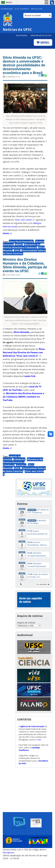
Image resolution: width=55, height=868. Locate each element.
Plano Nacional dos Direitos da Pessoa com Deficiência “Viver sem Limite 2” (24, 359)
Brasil (9, 2)
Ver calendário (43, 591)
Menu (43, 42)
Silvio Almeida (21, 339)
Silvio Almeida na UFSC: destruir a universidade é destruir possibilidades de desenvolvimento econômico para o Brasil (24, 66)
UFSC (17, 252)
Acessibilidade (7, 9)
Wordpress (9, 859)
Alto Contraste (22, 9)
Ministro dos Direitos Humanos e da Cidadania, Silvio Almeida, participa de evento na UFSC (21, 270)
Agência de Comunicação (32, 733)
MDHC (19, 246)
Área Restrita (22, 35)
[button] (21, 591)
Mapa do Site (37, 9)
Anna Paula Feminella (21, 243)
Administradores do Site (41, 35)
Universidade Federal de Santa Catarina (24, 253)
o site (38, 746)
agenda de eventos (12, 465)
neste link (30, 383)
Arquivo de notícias (26, 629)
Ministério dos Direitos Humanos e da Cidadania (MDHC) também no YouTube (23, 404)
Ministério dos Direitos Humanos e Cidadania (22, 248)
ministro (21, 472)
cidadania (19, 466)
